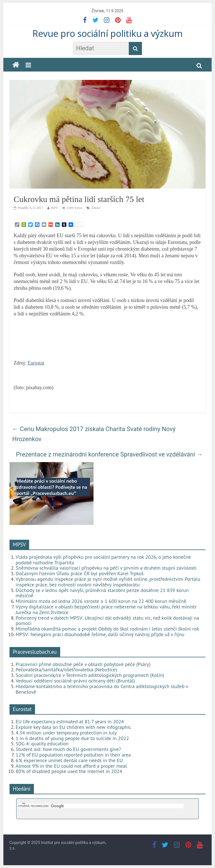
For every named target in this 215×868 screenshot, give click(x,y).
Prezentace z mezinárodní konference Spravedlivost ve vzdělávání (109, 454)
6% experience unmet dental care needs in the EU (69, 760)
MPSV (19, 544)
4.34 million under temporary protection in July (66, 733)
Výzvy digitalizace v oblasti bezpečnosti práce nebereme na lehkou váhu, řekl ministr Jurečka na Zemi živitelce (106, 609)
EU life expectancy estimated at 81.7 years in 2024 (70, 721)
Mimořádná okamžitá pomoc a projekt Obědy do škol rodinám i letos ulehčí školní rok (107, 629)
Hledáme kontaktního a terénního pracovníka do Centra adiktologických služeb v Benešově (102, 689)
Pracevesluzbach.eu (35, 652)
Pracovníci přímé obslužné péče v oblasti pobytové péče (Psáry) (83, 664)
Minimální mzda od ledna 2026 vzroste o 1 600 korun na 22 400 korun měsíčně (101, 601)
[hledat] (101, 806)
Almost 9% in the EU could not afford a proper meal (71, 766)
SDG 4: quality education (42, 744)
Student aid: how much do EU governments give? (68, 749)
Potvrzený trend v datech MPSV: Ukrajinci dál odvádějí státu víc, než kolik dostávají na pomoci (107, 621)
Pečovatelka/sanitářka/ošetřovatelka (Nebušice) (66, 670)
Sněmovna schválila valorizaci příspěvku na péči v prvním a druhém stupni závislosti (106, 568)
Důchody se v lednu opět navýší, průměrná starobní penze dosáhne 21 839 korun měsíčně (102, 593)
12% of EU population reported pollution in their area (73, 755)
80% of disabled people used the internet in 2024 (69, 771)
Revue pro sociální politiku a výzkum (107, 33)
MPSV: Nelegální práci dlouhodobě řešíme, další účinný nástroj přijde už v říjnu (100, 634)
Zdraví (96, 208)
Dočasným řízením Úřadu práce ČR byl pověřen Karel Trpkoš (80, 573)
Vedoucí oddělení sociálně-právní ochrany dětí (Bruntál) (75, 681)
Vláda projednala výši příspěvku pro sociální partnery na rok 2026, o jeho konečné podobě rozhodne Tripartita (103, 560)
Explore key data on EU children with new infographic (73, 727)
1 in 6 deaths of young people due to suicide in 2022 (72, 738)
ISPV (55, 208)
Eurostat (36, 363)
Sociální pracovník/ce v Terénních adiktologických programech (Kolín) (90, 675)
